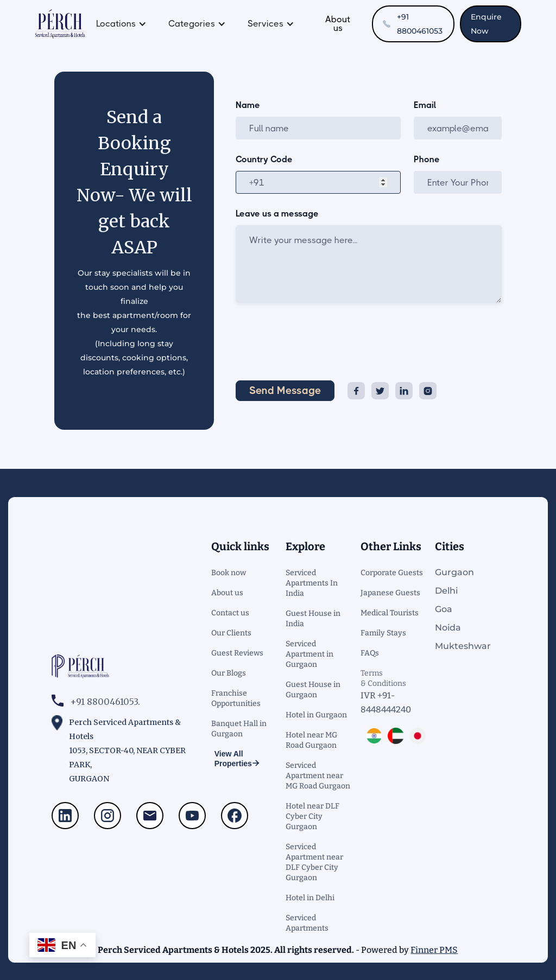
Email (425, 105)
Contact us (230, 613)
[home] (60, 24)
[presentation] (318, 340)
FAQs (370, 653)
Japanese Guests (390, 593)
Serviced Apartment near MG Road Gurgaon (318, 776)
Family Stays (383, 633)
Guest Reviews (237, 653)
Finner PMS (434, 950)
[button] (121, 24)
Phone (427, 160)
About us (338, 24)
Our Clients (231, 633)
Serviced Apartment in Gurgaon (309, 654)
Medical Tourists (390, 613)
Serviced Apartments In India (312, 583)
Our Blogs (229, 673)
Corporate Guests (392, 573)
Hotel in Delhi (310, 898)
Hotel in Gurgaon (316, 715)
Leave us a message (277, 214)
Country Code (264, 160)
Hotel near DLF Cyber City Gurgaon (312, 816)
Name (248, 105)
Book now (229, 573)
